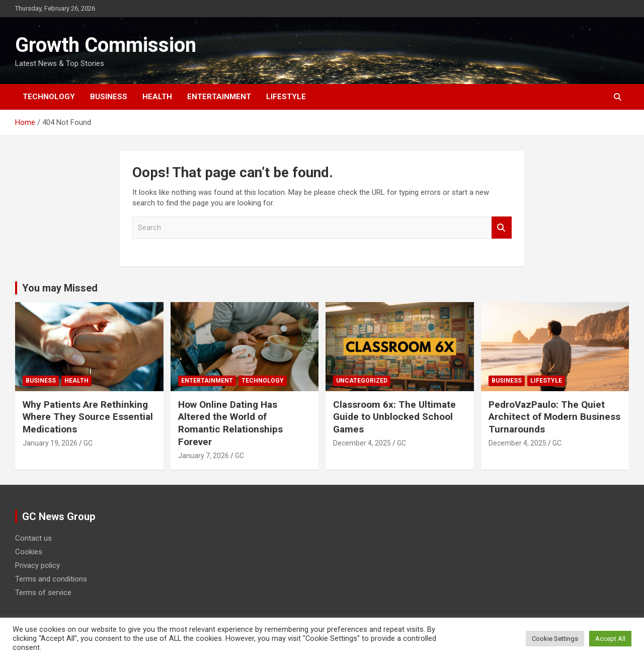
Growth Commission (106, 45)
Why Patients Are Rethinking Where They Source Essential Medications (88, 417)
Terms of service (43, 593)
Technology (49, 97)
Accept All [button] (610, 639)
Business (109, 97)
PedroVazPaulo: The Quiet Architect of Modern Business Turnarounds (554, 417)
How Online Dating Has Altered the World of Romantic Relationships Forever (230, 423)
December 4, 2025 (362, 443)
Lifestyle (286, 97)
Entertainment (219, 97)
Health (157, 97)
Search (502, 228)
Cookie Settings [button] (555, 639)
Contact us (33, 538)
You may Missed (60, 288)
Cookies (29, 552)
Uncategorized (362, 381)
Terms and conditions (51, 579)
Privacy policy (37, 565)
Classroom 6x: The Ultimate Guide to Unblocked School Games (394, 417)
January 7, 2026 (204, 456)
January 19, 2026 (50, 443)
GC (88, 443)
